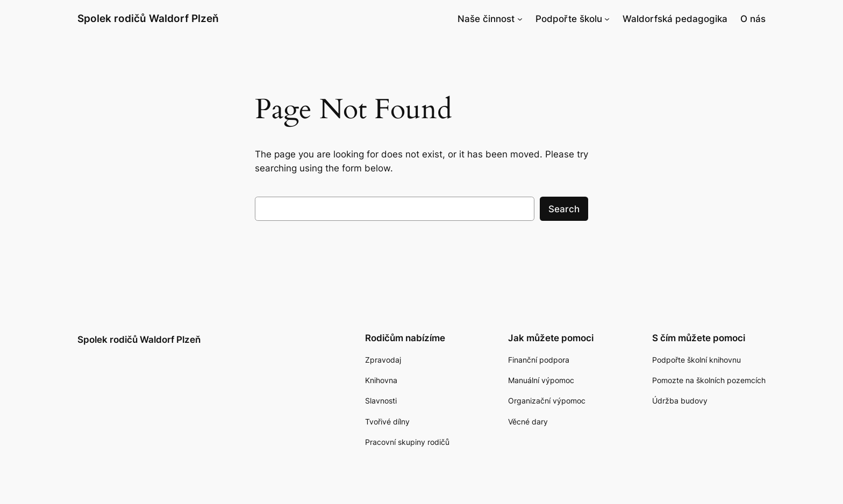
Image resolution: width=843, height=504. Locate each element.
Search (564, 209)
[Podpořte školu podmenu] (607, 19)
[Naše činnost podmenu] (520, 19)
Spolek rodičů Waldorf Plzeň (148, 18)
